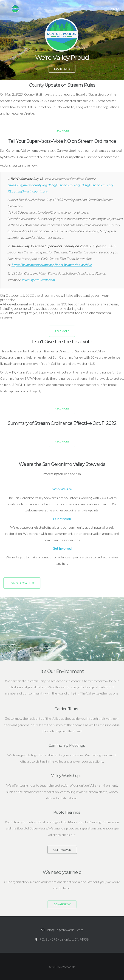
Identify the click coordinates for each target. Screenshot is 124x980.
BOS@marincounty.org (64, 185)
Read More (62, 130)
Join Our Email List (22, 583)
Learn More (62, 68)
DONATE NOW (62, 904)
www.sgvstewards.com (38, 280)
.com (80, 930)
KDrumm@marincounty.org (27, 191)
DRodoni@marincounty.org (27, 185)
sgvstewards (66, 930)
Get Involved (62, 850)
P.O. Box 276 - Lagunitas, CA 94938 (64, 939)
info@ (51, 930)
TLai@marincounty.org (97, 185)
